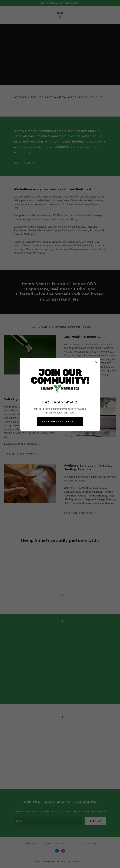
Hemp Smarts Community (60, 421)
